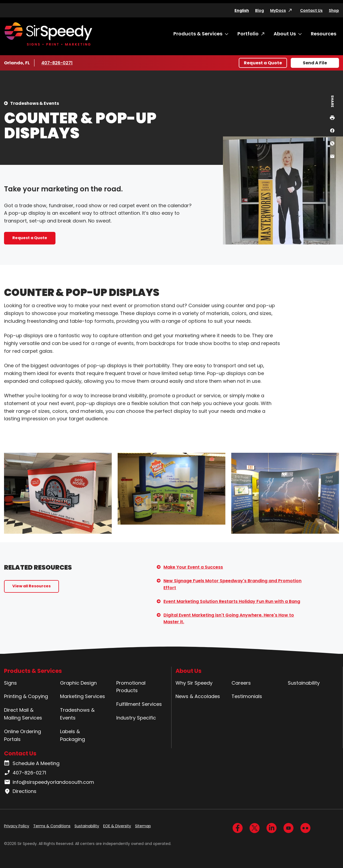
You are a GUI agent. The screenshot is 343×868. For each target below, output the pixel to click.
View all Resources (31, 586)
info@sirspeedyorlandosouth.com (49, 782)
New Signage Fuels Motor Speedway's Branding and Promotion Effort (232, 584)
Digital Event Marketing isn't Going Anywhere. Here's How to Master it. (229, 619)
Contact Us (311, 10)
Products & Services (198, 34)
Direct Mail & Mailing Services (23, 714)
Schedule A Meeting (32, 763)
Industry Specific (136, 718)
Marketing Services (83, 696)
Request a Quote (263, 63)
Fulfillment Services (139, 704)
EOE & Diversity (117, 826)
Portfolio (248, 34)
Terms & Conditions (52, 826)
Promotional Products (131, 687)
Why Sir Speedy (194, 683)
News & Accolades (198, 696)
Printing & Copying (26, 696)
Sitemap (143, 826)
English (242, 10)
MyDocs (278, 10)
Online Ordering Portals (23, 735)
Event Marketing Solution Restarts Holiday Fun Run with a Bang (232, 601)
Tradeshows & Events (35, 103)
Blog (260, 10)
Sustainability (304, 683)
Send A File (315, 63)
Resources (324, 34)
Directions (20, 791)
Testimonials (247, 696)
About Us (285, 34)
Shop (334, 10)
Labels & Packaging (72, 735)
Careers (241, 683)
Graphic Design (78, 683)
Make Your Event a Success (193, 567)
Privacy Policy (17, 826)
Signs (10, 683)
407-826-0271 (57, 63)
